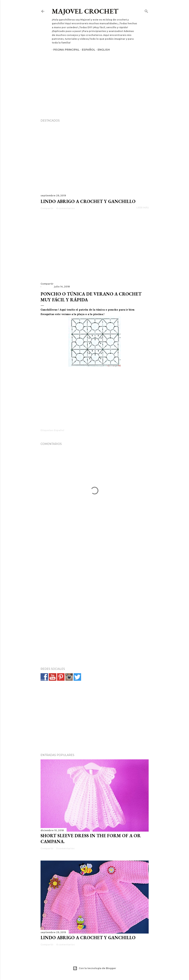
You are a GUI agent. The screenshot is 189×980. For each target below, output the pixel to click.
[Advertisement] (95, 79)
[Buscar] (146, 10)
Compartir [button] (47, 208)
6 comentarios (66, 208)
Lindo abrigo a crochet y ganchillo (88, 201)
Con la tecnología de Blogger (94, 968)
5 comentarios (65, 848)
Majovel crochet (85, 11)
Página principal (65, 50)
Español (87, 50)
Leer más (143, 208)
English (102, 50)
